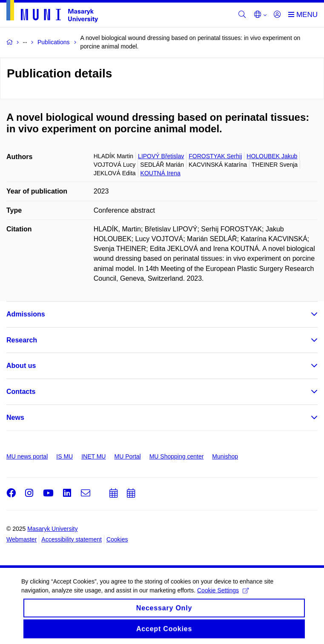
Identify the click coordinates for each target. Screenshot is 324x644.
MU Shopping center (177, 456)
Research (22, 340)
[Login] (277, 15)
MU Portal (127, 456)
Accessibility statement (72, 539)
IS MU (65, 456)
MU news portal (27, 456)
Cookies (117, 539)
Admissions (26, 314)
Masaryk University (52, 529)
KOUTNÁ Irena (161, 173)
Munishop (225, 456)
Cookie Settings (223, 596)
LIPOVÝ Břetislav (161, 156)
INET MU (93, 456)
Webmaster (22, 539)
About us (21, 366)
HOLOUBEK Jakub (272, 156)
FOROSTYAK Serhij (215, 156)
